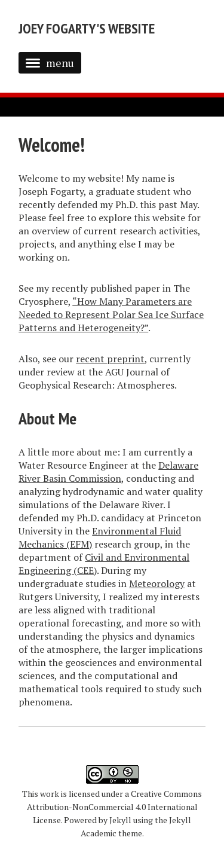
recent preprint (110, 359)
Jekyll (120, 820)
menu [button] (50, 63)
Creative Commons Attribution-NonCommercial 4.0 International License (115, 807)
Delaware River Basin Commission (108, 472)
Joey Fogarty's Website (87, 28)
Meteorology (157, 583)
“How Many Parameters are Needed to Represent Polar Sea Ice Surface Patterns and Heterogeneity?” (111, 314)
